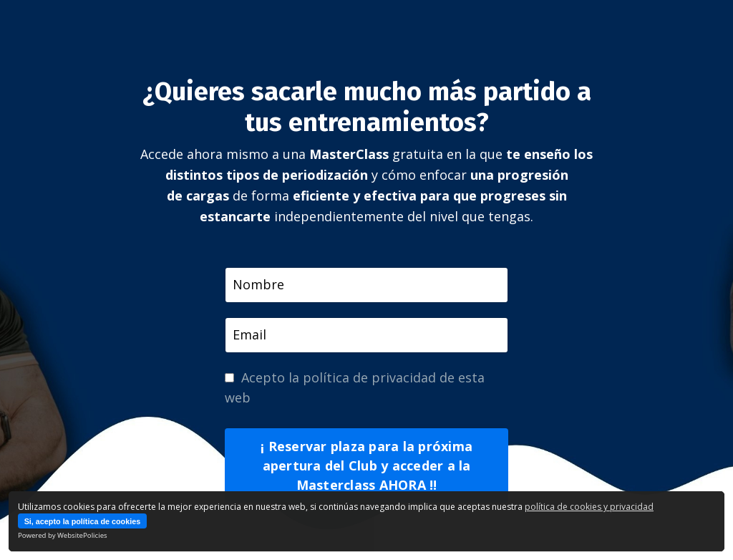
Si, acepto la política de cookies (83, 521)
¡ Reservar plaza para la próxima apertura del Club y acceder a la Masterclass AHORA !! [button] (366, 465)
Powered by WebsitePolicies (63, 535)
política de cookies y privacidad (589, 507)
